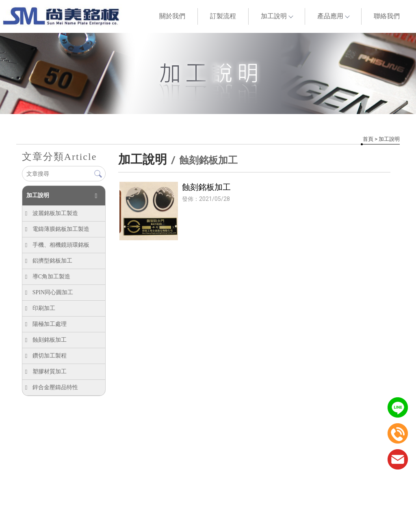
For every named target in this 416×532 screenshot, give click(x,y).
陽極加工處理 (49, 324)
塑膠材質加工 (49, 372)
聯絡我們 (387, 16)
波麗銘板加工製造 (55, 213)
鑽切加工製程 (49, 356)
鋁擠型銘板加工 (52, 261)
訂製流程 (223, 16)
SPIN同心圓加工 (52, 292)
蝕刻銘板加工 (49, 340)
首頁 (368, 139)
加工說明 (277, 16)
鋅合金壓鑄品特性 (55, 387)
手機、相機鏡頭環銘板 (61, 245)
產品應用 (333, 16)
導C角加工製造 (51, 277)
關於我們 (172, 16)
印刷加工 (43, 308)
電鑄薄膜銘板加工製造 (61, 229)
